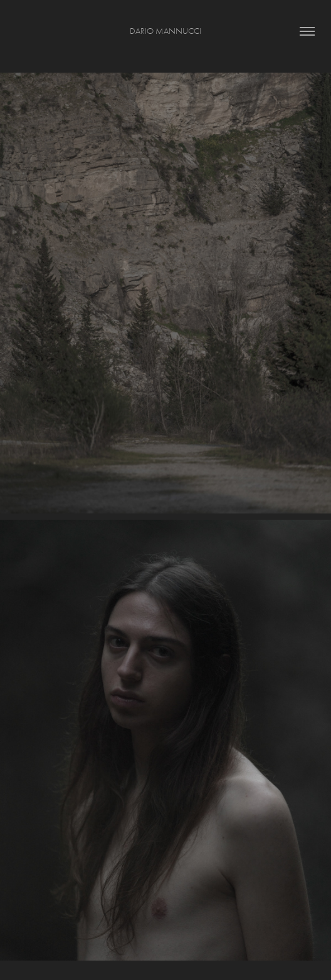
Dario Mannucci (165, 31)
